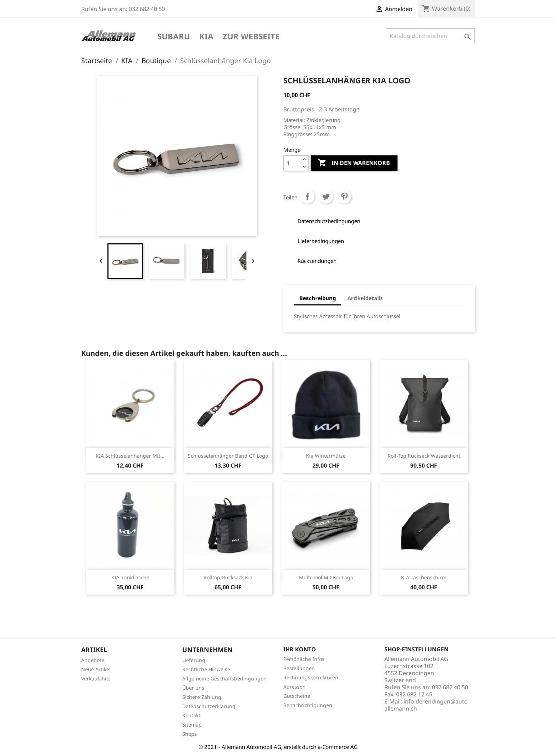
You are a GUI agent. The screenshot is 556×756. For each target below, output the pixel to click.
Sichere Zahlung (202, 697)
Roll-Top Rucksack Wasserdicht (424, 456)
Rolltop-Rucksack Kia (228, 577)
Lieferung (194, 660)
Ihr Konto (300, 649)
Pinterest (344, 197)
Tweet (326, 197)
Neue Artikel (96, 669)
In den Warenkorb (354, 163)
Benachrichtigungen (308, 705)
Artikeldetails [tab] (365, 298)
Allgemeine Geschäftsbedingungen (224, 678)
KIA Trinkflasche (130, 577)
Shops (190, 734)
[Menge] (292, 163)
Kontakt (191, 715)
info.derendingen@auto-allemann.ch (427, 705)
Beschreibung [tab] (318, 298)
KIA (206, 37)
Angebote (93, 660)
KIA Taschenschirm (424, 577)
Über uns (193, 688)
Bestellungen (299, 668)
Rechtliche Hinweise (206, 669)
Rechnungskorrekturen (311, 677)
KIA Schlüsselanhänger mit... (130, 456)
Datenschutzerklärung (209, 706)
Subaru (174, 37)
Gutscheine (297, 696)
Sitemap (192, 725)
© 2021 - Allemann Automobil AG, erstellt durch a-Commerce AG (278, 747)
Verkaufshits (96, 678)
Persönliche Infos (304, 659)
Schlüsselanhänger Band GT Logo (228, 456)
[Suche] (430, 36)
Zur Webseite (251, 37)
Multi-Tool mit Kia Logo (326, 577)
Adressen (294, 687)
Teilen (307, 197)
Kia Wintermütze (326, 456)
